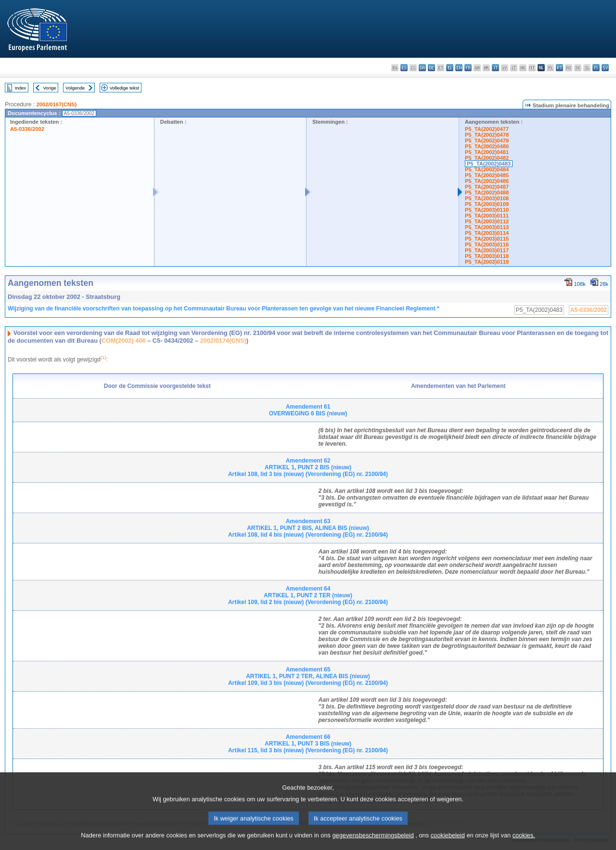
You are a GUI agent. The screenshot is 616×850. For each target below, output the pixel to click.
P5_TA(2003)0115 (487, 239)
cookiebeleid (448, 842)
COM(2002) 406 (124, 341)
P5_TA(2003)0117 (487, 250)
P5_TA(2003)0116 (487, 245)
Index (20, 88)
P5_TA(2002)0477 (487, 129)
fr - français (468, 68)
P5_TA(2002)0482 (487, 158)
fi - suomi (596, 68)
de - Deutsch (431, 68)
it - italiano (495, 68)
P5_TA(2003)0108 (487, 198)
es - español (404, 68)
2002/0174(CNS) (223, 341)
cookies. (524, 842)
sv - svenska (605, 68)
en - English (459, 68)
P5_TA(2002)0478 (487, 135)
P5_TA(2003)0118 (487, 256)
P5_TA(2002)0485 (487, 175)
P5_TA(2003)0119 (487, 262)
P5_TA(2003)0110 (487, 210)
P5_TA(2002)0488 (487, 193)
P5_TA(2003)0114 (487, 233)
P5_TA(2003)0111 (487, 216)
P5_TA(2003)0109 (487, 204)
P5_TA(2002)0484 (487, 169)
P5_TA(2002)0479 (487, 141)
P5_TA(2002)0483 (489, 164)
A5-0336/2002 (27, 129)
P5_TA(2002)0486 (487, 181)
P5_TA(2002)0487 (487, 187)
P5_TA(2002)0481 (487, 152)
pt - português (559, 68)
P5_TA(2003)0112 (487, 221)
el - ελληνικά (450, 68)
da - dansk (422, 68)
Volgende (75, 88)
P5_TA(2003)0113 (487, 227)
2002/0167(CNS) (56, 104)
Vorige (50, 88)
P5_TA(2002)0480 (487, 146)
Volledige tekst (124, 88)
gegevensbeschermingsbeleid (373, 842)
